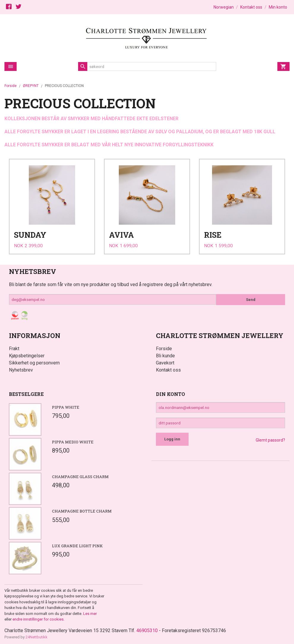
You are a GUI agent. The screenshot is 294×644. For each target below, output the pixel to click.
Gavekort (165, 361)
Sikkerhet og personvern (34, 361)
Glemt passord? (270, 439)
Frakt (14, 346)
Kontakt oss (168, 368)
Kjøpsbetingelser (27, 354)
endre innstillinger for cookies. (38, 617)
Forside (11, 86)
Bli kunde (165, 354)
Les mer (90, 612)
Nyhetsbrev (21, 368)
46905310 (147, 628)
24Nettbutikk (37, 635)
